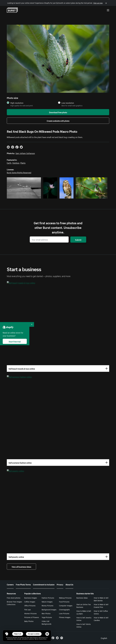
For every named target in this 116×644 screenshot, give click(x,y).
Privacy (60, 584)
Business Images (31, 598)
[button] (7, 634)
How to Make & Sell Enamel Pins (101, 606)
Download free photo (58, 112)
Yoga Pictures (47, 617)
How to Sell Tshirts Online (84, 625)
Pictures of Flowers (32, 617)
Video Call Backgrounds (46, 622)
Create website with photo (58, 121)
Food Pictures (64, 602)
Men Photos (46, 613)
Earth (9, 163)
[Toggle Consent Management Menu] (7, 634)
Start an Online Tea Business (84, 606)
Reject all (18, 634)
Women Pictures (30, 613)
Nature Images (47, 602)
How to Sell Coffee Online (101, 612)
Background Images (49, 609)
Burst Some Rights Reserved (19, 172)
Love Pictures (64, 613)
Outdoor (16, 163)
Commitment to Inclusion (44, 584)
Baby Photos (29, 621)
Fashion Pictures (48, 598)
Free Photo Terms (23, 584)
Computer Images (66, 605)
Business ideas (82, 598)
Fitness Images (65, 617)
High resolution (17, 103)
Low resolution (68, 103)
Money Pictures (47, 605)
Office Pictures (30, 605)
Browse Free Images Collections (14, 603)
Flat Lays (28, 609)
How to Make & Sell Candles (101, 619)
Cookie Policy (43, 639)
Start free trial (15, 341)
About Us (69, 584)
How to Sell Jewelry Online (84, 619)
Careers (10, 584)
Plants (23, 163)
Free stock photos (14, 598)
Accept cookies (34, 634)
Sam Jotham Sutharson (25, 153)
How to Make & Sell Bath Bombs (101, 599)
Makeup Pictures (65, 598)
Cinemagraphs (64, 609)
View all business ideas (21, 567)
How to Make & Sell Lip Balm (84, 612)
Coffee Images (30, 602)
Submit (78, 240)
